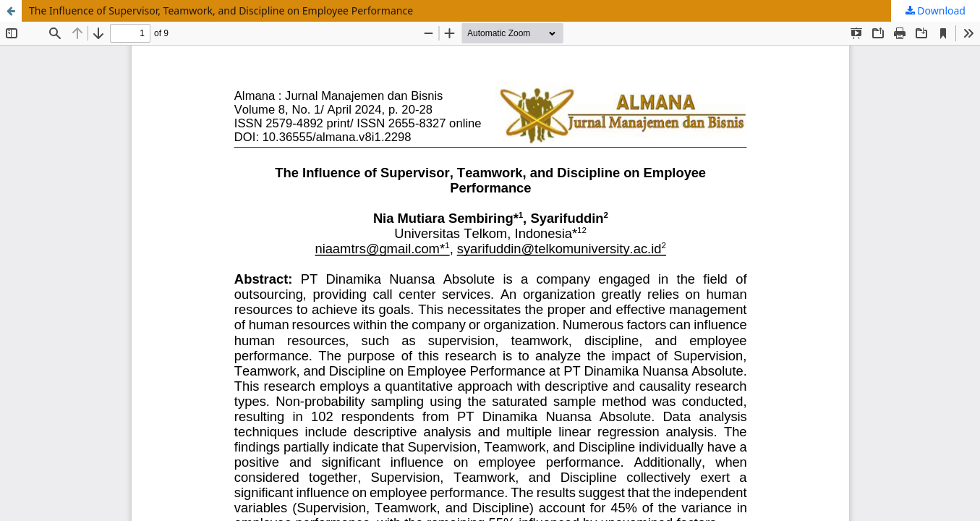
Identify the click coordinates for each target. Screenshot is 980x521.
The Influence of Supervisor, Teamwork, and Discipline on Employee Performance (221, 10)
